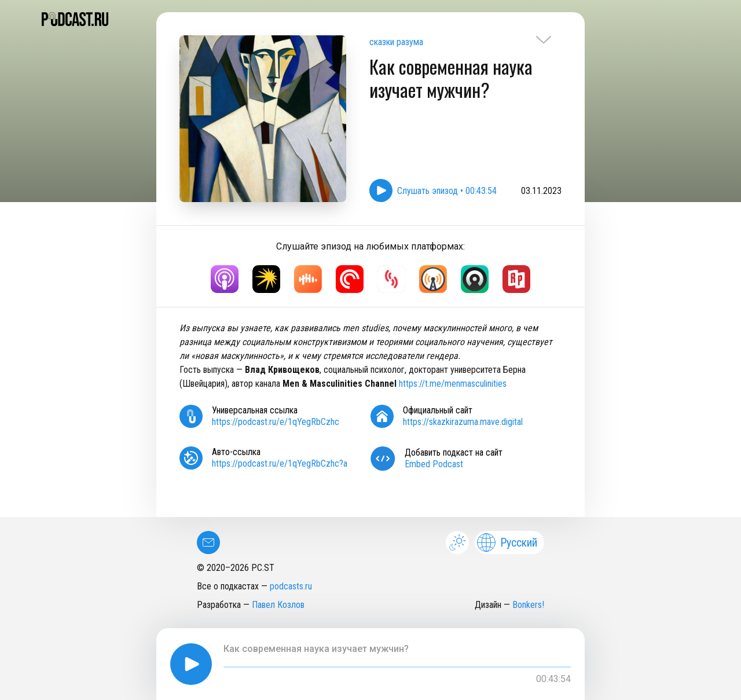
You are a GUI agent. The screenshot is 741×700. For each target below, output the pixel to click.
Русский (507, 543)
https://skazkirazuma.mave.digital (463, 422)
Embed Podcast (434, 464)
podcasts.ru (291, 586)
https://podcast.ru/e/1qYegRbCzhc (276, 422)
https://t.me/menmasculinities (453, 384)
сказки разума (396, 42)
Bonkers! (528, 605)
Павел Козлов (278, 605)
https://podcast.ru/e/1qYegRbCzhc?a (280, 463)
